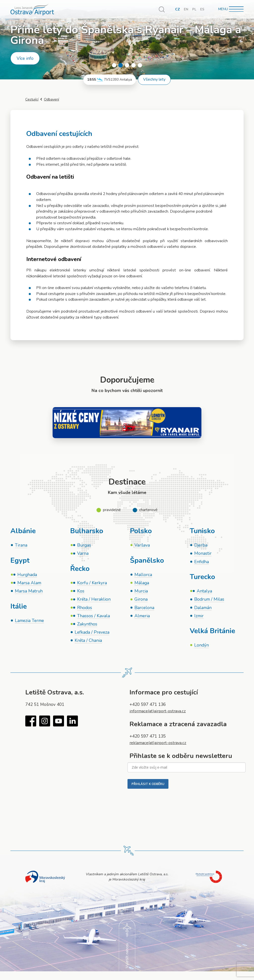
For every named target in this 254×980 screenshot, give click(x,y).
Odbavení (51, 99)
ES (202, 9)
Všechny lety (154, 79)
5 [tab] (140, 65)
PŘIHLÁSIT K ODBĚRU (148, 786)
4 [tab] (133, 65)
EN (186, 9)
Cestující (32, 99)
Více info (25, 58)
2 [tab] (121, 65)
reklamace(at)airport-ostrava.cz (160, 745)
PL (194, 9)
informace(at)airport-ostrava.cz (159, 713)
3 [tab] (127, 65)
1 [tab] (114, 65)
